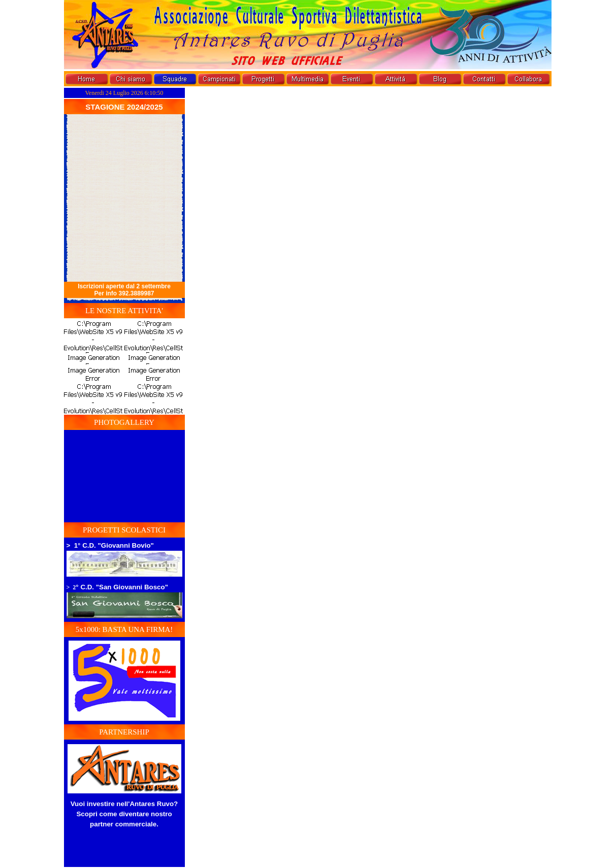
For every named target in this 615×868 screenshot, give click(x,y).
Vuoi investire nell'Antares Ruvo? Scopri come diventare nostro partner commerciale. (124, 814)
